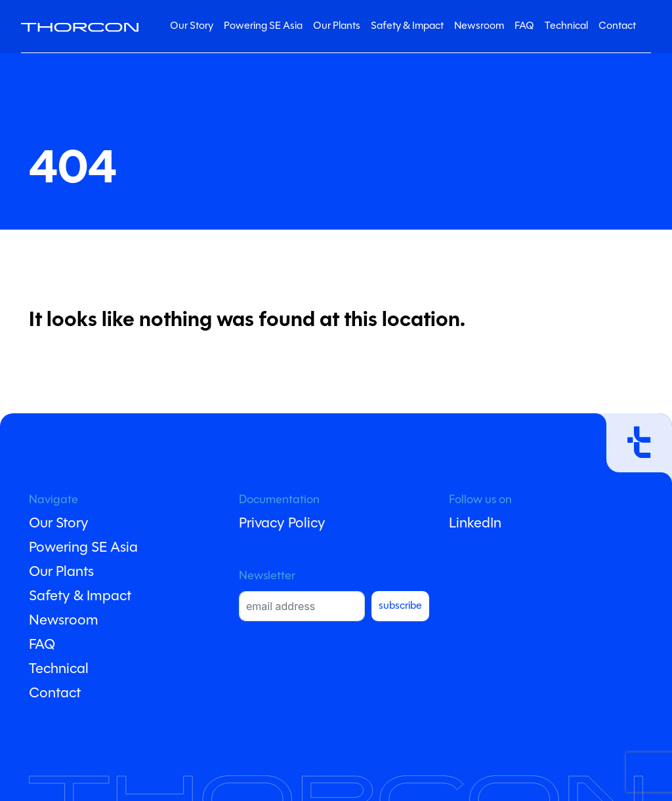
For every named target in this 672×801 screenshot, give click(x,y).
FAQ (524, 26)
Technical (566, 26)
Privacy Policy (282, 524)
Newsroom (479, 26)
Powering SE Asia (263, 26)
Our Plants (337, 26)
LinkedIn (475, 524)
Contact (617, 26)
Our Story (192, 26)
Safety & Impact (407, 26)
